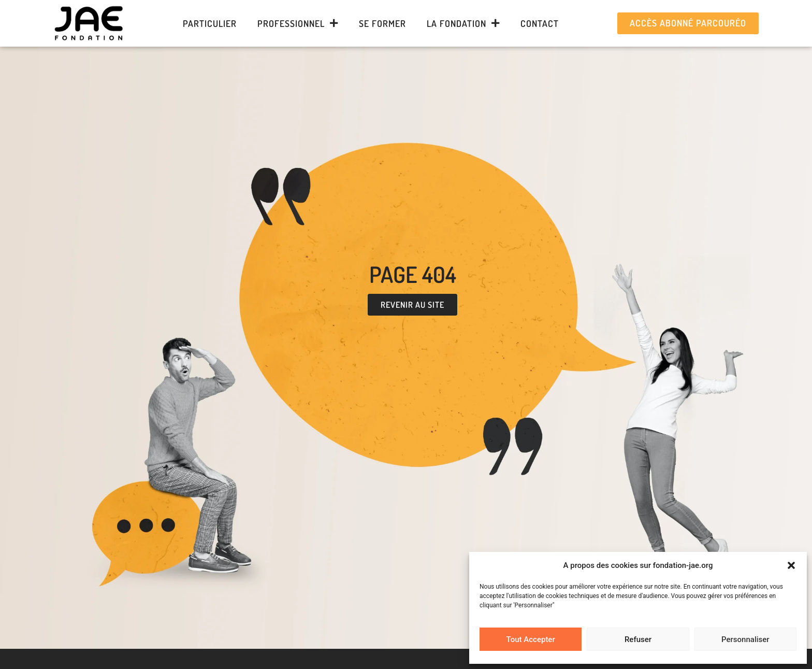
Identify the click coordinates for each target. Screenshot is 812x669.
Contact (540, 23)
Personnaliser (745, 639)
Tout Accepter (531, 639)
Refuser (638, 639)
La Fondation (463, 23)
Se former (382, 23)
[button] (791, 565)
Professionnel (298, 23)
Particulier (210, 23)
